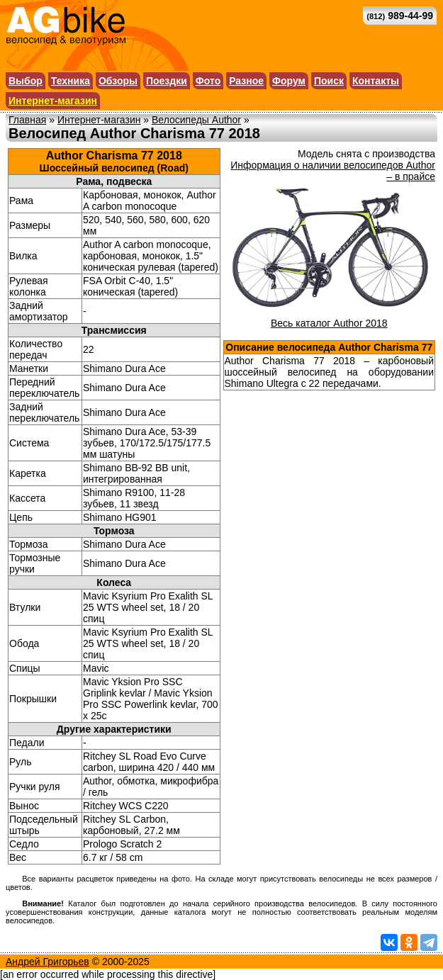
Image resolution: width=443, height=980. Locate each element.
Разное (246, 81)
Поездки (167, 81)
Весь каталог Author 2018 (329, 323)
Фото (208, 81)
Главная (27, 120)
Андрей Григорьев (47, 962)
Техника (71, 81)
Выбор (26, 81)
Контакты (376, 81)
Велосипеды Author (196, 120)
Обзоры (118, 81)
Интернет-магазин (53, 101)
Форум (289, 81)
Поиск (329, 81)
